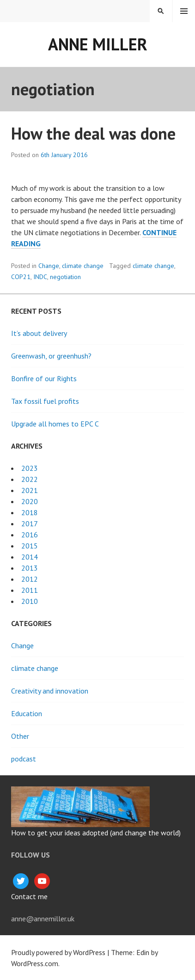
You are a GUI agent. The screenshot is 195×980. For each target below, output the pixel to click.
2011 (30, 590)
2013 (30, 568)
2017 (30, 523)
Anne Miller (98, 44)
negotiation (65, 277)
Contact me (29, 896)
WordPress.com (35, 963)
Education (27, 713)
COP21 (21, 277)
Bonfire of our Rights (44, 378)
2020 (30, 501)
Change (49, 266)
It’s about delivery (39, 333)
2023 (30, 468)
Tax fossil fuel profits (45, 401)
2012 (30, 579)
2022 (30, 479)
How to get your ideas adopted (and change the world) (96, 833)
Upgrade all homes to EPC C (55, 424)
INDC (40, 277)
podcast (24, 759)
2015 (30, 546)
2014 (30, 557)
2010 (30, 601)
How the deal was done (93, 133)
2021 (30, 490)
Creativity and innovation (50, 691)
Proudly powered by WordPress (58, 952)
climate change (83, 266)
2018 (30, 512)
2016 (30, 535)
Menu (184, 11)
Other (20, 736)
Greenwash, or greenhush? (51, 356)
